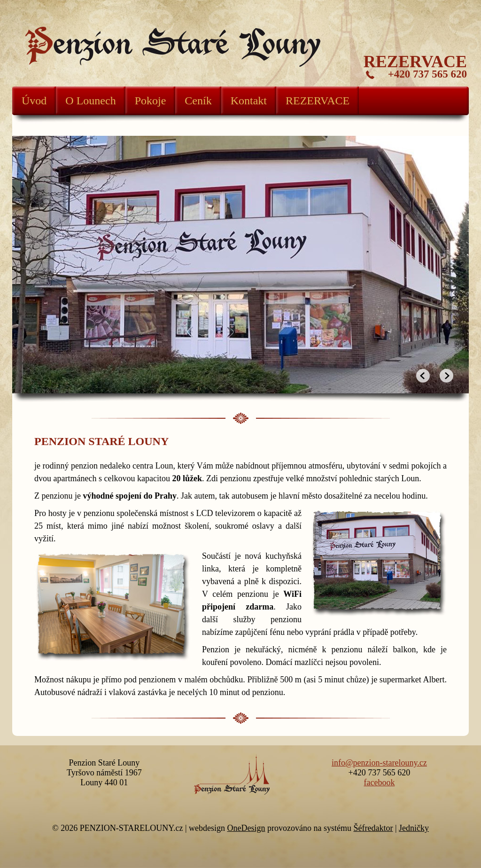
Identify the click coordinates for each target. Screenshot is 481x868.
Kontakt (249, 101)
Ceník (198, 101)
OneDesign (246, 828)
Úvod (34, 101)
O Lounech (90, 101)
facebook (379, 782)
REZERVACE (318, 101)
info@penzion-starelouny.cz (379, 763)
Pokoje (151, 101)
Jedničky (414, 828)
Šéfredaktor (373, 828)
